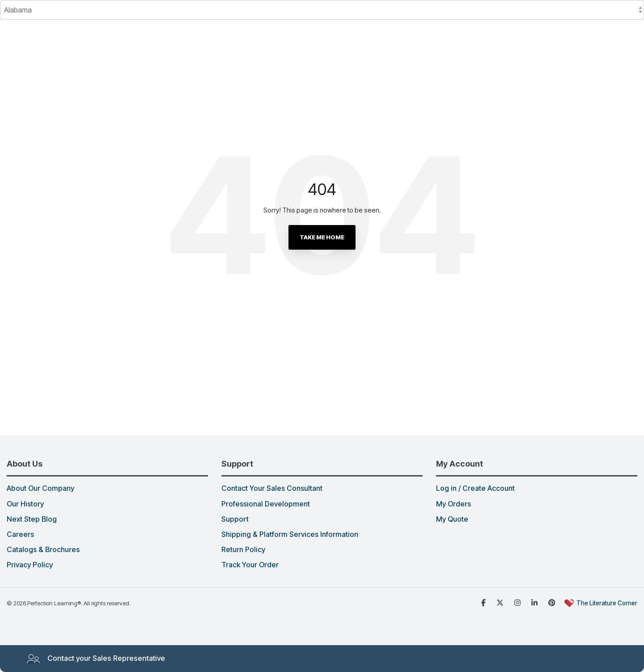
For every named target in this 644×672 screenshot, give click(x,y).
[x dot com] (501, 602)
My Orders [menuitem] (453, 504)
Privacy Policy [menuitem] (30, 565)
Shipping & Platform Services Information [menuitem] (290, 535)
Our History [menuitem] (25, 504)
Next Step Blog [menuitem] (32, 519)
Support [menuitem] (235, 519)
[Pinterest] (553, 602)
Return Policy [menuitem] (243, 550)
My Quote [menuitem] (452, 519)
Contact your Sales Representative (96, 659)
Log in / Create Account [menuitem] (475, 489)
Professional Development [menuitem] (266, 504)
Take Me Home (322, 237)
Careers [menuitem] (20, 535)
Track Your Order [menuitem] (250, 565)
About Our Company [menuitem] (40, 489)
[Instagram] (518, 602)
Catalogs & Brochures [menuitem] (43, 550)
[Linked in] (535, 602)
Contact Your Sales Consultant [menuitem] (272, 489)
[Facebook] (484, 602)
